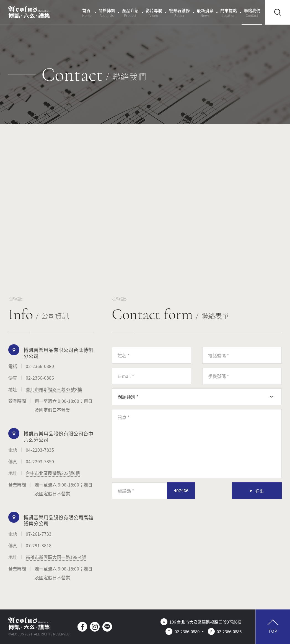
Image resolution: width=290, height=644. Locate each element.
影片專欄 (154, 13)
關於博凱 (107, 13)
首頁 (87, 13)
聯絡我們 (252, 13)
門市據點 (229, 13)
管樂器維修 (179, 13)
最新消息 (205, 13)
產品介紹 (130, 13)
